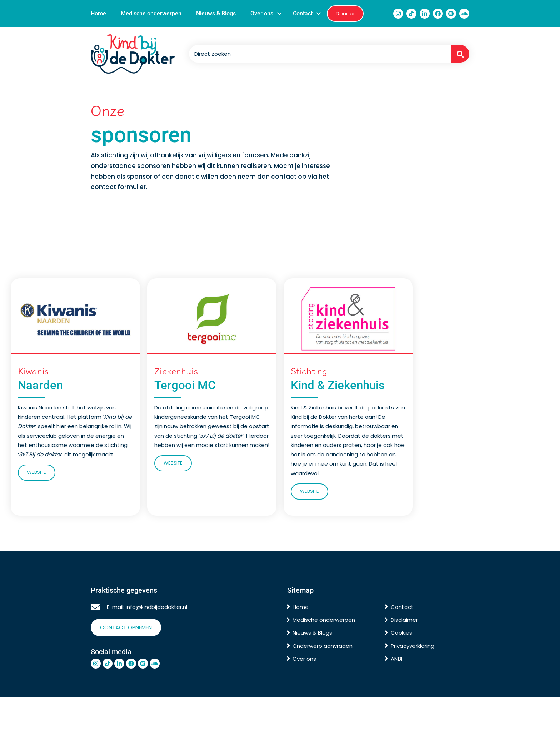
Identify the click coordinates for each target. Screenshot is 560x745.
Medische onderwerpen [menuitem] (151, 13)
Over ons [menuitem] (262, 13)
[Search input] (318, 54)
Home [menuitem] (98, 13)
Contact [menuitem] (303, 13)
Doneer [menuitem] (345, 13)
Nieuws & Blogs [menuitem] (216, 13)
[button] (279, 14)
